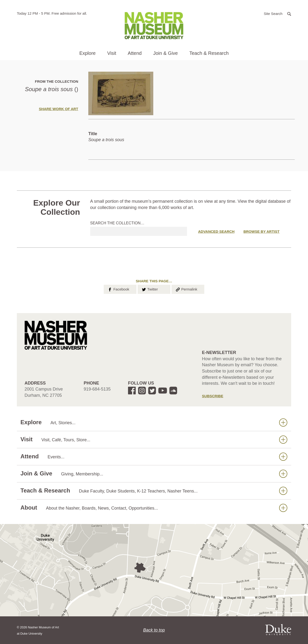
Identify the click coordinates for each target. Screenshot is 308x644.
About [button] (154, 508)
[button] (277, 13)
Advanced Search (216, 231)
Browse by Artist (262, 231)
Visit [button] (112, 53)
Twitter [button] (150, 289)
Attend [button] (135, 53)
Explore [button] (88, 53)
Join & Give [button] (166, 53)
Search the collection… (117, 223)
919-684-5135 (97, 389)
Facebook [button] (118, 289)
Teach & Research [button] (209, 53)
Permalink (186, 289)
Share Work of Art (58, 109)
